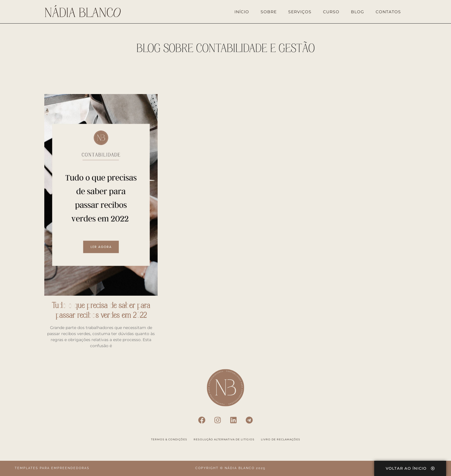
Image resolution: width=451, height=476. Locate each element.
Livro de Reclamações (281, 439)
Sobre (269, 12)
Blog (358, 12)
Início (242, 12)
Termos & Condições (169, 439)
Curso (331, 12)
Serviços (300, 12)
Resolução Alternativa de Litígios (224, 439)
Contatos (388, 12)
